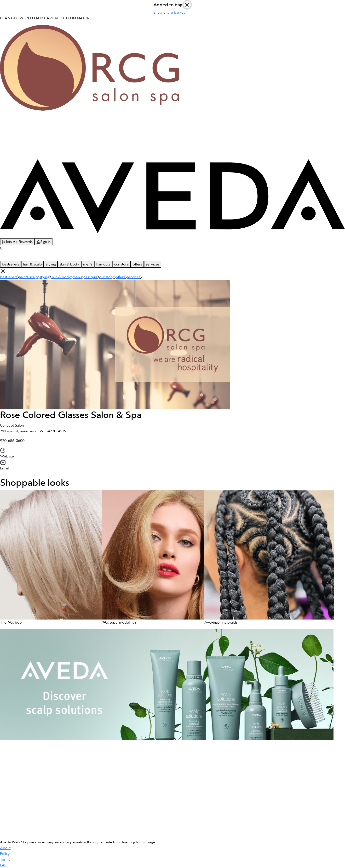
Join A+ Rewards (17, 242)
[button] (49, 560)
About (5, 848)
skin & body (69, 264)
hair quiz (103, 264)
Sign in (43, 242)
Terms (5, 859)
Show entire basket (169, 12)
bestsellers (11, 264)
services (153, 264)
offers (137, 264)
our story (121, 264)
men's (88, 264)
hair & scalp (32, 264)
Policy (5, 854)
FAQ (4, 865)
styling (51, 264)
